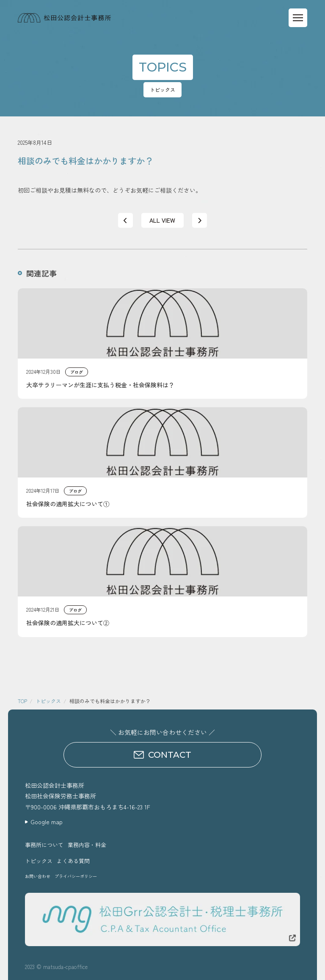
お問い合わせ (38, 876)
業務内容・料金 (87, 845)
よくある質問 (73, 861)
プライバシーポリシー (76, 876)
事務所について (44, 845)
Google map (47, 822)
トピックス (48, 701)
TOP (22, 701)
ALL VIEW (162, 220)
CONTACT (162, 755)
